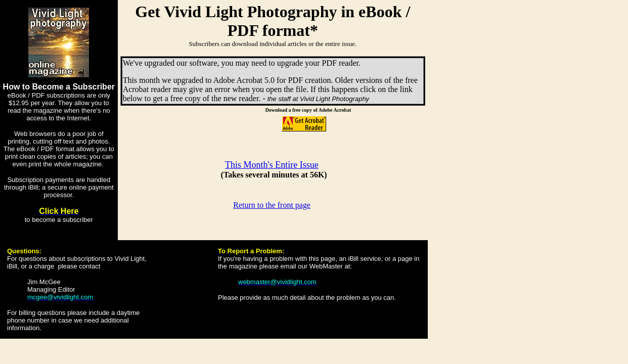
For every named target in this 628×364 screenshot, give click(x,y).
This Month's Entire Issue (272, 165)
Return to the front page (272, 205)
